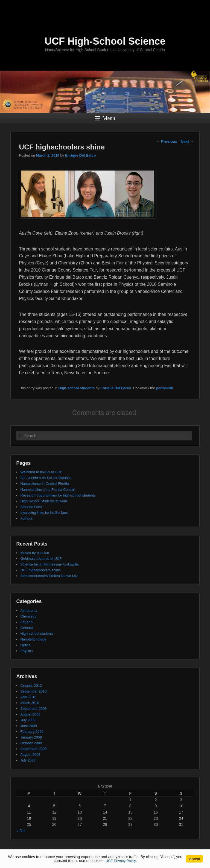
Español (27, 622)
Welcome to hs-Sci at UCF (41, 472)
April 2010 (28, 697)
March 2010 (30, 703)
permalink (164, 388)
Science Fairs (31, 507)
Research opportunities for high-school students (58, 495)
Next (187, 142)
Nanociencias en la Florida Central (47, 490)
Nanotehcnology (33, 639)
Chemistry (28, 616)
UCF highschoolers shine (40, 570)
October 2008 (31, 743)
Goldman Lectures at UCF (41, 559)
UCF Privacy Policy (121, 861)
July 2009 (28, 720)
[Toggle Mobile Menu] (205, 6)
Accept (194, 859)
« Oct (21, 831)
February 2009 (32, 732)
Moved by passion (35, 553)
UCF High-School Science (105, 41)
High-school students (76, 388)
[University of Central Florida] (40, 7)
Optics (25, 645)
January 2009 (31, 737)
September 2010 (33, 691)
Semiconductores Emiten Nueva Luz (49, 576)
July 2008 (28, 760)
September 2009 (33, 709)
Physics (26, 651)
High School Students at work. (44, 501)
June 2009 (29, 726)
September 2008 (33, 749)
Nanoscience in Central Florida (45, 484)
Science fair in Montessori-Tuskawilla (49, 564)
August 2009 (30, 714)
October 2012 (31, 686)
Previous (167, 142)
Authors (26, 518)
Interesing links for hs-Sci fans (44, 513)
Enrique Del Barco (81, 155)
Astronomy (29, 611)
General (27, 628)
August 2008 (30, 755)
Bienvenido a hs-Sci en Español (45, 478)
